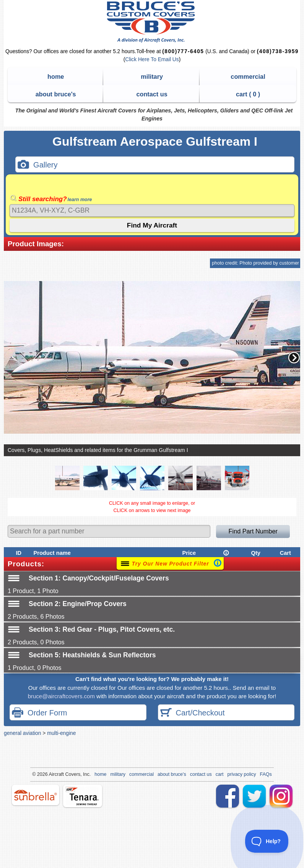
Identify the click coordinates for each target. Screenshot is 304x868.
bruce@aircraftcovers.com (61, 696)
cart (220, 774)
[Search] (152, 210)
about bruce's (56, 94)
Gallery (37, 165)
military (152, 76)
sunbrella (36, 795)
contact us (152, 94)
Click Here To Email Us (152, 59)
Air (51, 774)
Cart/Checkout (193, 713)
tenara (83, 796)
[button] (294, 358)
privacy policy (242, 774)
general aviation (22, 733)
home (56, 76)
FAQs (266, 774)
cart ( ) (248, 94)
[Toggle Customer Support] (267, 841)
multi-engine (61, 733)
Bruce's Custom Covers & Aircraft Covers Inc (152, 22)
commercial (248, 76)
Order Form (39, 713)
